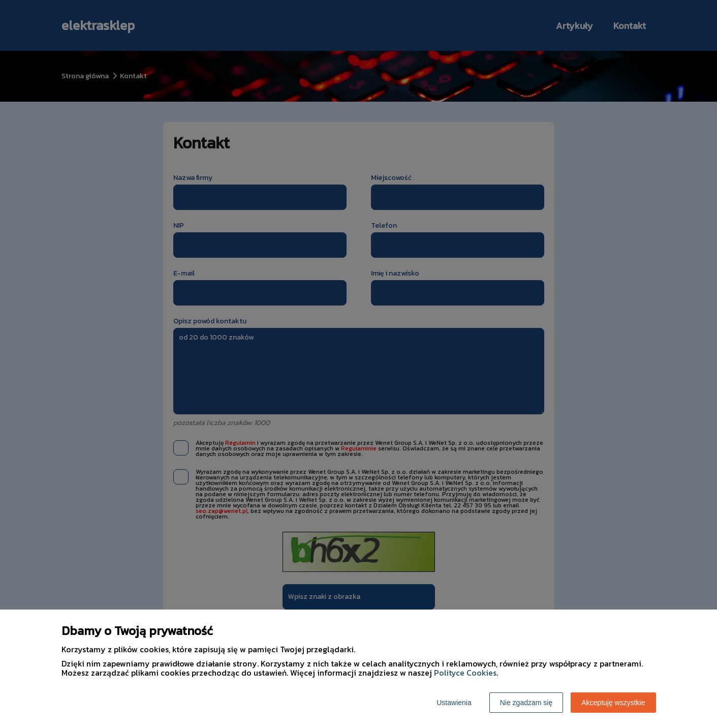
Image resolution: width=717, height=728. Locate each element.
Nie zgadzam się (526, 703)
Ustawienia (454, 703)
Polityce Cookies (465, 673)
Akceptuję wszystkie (613, 703)
